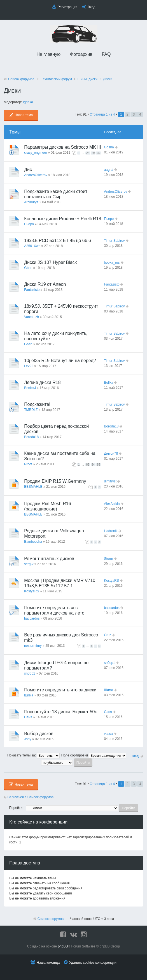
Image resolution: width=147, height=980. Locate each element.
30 (98, 153)
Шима (29, 695)
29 (93, 153)
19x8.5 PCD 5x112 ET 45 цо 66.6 (58, 241)
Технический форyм (56, 79)
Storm (108, 559)
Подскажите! (37, 404)
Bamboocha (33, 542)
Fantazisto (32, 290)
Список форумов (21, 79)
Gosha (109, 147)
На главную (48, 54)
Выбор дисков (39, 734)
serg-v (29, 564)
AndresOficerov (36, 175)
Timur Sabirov (114, 241)
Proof (28, 464)
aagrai (109, 170)
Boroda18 (31, 437)
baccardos (32, 618)
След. (137, 756)
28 (88, 153)
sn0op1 (30, 673)
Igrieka (28, 102)
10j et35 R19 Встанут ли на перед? (60, 361)
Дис (28, 170)
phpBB (63, 946)
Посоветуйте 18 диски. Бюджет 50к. (61, 712)
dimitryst (110, 481)
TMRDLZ (31, 410)
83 (88, 465)
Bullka (109, 383)
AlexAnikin (112, 504)
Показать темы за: (33, 755)
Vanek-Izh (32, 317)
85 (98, 465)
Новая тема (21, 115)
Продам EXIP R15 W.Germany (55, 481)
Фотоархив (81, 54)
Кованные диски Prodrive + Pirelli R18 (63, 219)
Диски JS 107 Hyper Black (50, 262)
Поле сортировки (94, 755)
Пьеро (29, 224)
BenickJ (30, 388)
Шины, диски (88, 79)
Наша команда (48, 963)
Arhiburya (31, 202)
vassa (108, 734)
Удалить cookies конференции (93, 963)
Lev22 (29, 366)
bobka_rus (112, 263)
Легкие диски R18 (42, 382)
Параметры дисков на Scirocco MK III (63, 147)
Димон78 (111, 454)
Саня (28, 717)
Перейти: (16, 808)
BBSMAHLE (33, 487)
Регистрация (67, 7)
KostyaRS (32, 591)
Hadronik (111, 531)
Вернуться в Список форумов (29, 797)
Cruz (107, 635)
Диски (108, 79)
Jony (28, 739)
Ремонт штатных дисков (49, 559)
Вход (91, 7)
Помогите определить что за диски (60, 690)
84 (93, 465)
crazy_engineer (36, 153)
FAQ (106, 54)
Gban (28, 268)
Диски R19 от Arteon (45, 284)
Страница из (102, 114)
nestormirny (33, 646)
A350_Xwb (32, 246)
